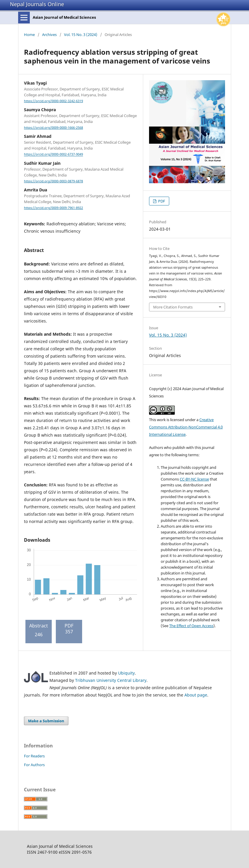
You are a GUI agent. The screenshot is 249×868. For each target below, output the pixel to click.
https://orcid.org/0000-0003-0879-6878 (53, 181)
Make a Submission (46, 721)
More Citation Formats (173, 307)
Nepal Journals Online (37, 4)
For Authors (34, 765)
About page (196, 695)
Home (29, 35)
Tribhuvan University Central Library (111, 680)
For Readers (34, 756)
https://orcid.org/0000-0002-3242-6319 (53, 101)
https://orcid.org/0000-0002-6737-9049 (53, 155)
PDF (161, 201)
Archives (49, 35)
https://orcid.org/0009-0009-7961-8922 (53, 208)
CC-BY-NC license (194, 479)
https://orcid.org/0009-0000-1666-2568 (53, 128)
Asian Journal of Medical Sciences (64, 17)
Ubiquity (126, 673)
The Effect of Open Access (191, 626)
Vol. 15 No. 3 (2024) (81, 35)
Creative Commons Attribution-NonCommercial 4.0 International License (186, 427)
